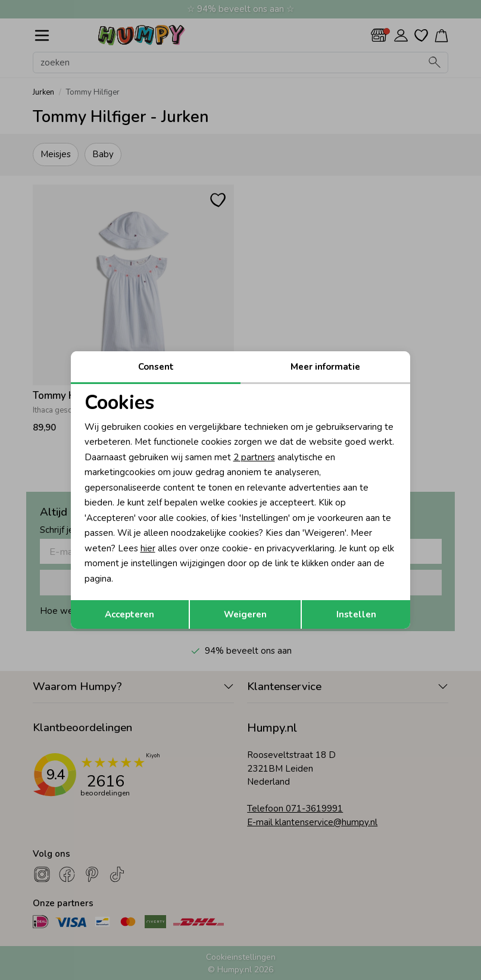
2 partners (254, 457)
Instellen (356, 614)
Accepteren (129, 614)
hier (148, 548)
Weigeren (245, 614)
